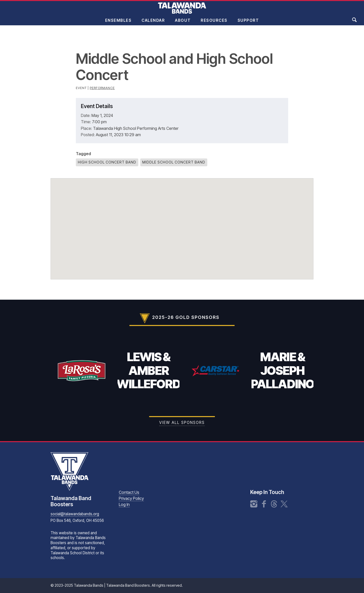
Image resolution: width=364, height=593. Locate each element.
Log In (124, 504)
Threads (274, 504)
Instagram (254, 504)
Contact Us (129, 492)
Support (248, 24)
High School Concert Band (107, 162)
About (183, 24)
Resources (214, 24)
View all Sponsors (182, 423)
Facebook (264, 504)
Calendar (153, 24)
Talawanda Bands (182, 11)
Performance (102, 88)
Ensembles (118, 24)
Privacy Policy (131, 498)
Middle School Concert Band (174, 162)
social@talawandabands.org (75, 514)
